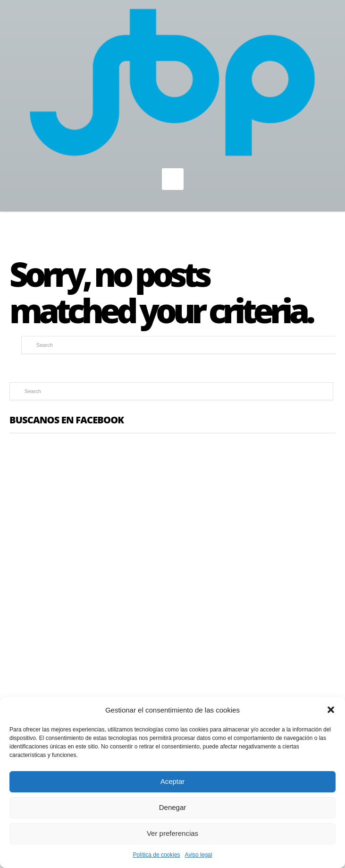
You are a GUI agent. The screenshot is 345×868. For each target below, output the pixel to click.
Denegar (173, 807)
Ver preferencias (172, 833)
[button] (331, 710)
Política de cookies (157, 855)
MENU (173, 179)
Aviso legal (199, 855)
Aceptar (173, 781)
